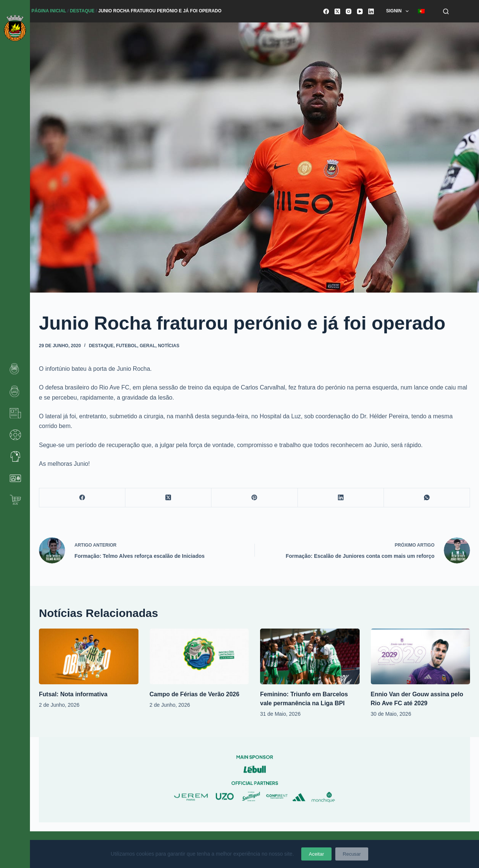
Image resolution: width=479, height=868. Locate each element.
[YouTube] (360, 11)
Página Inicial (49, 11)
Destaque (82, 11)
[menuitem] (421, 11)
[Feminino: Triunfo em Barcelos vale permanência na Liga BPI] (310, 656)
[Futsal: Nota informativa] (89, 656)
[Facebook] (326, 11)
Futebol (127, 346)
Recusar (352, 854)
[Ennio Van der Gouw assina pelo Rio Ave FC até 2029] (421, 656)
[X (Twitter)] (337, 11)
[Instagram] (349, 11)
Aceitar (316, 854)
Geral (147, 346)
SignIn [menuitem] (399, 11)
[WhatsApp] (427, 498)
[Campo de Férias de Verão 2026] (199, 656)
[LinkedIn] (371, 11)
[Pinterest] (254, 498)
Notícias (169, 346)
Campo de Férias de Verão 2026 (195, 694)
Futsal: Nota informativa (73, 694)
